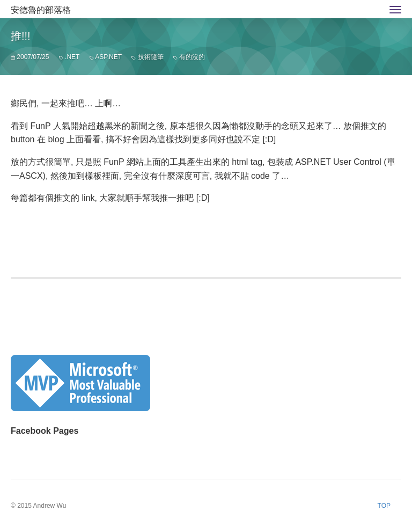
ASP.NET (108, 57)
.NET (72, 57)
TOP (384, 506)
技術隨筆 (151, 57)
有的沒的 (192, 57)
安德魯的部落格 (41, 10)
